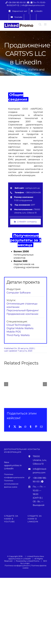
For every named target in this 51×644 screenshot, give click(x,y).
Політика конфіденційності (17, 566)
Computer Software (19, 293)
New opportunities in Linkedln (26, 557)
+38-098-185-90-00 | (18, 2)
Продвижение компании (22, 314)
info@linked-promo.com (33, 5)
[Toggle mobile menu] (45, 24)
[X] (15, 427)
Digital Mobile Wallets (20, 328)
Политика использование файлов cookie (11, 484)
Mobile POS (14, 332)
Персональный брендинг (23, 310)
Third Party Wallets (18, 335)
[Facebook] (9, 427)
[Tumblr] (31, 427)
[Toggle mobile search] (40, 24)
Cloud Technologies (18, 325)
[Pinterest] (36, 427)
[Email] (41, 427)
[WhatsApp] (25, 427)
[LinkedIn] (20, 427)
